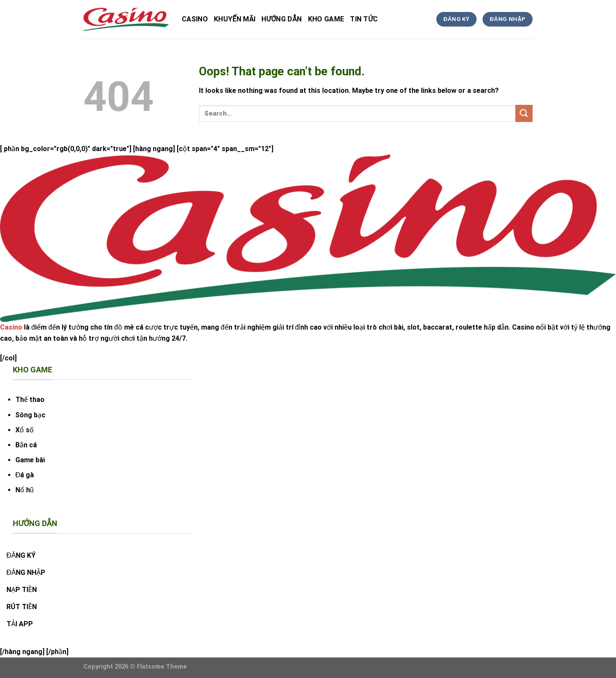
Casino (195, 19)
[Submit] (524, 113)
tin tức (364, 19)
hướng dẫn (281, 19)
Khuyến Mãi (235, 19)
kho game (326, 19)
